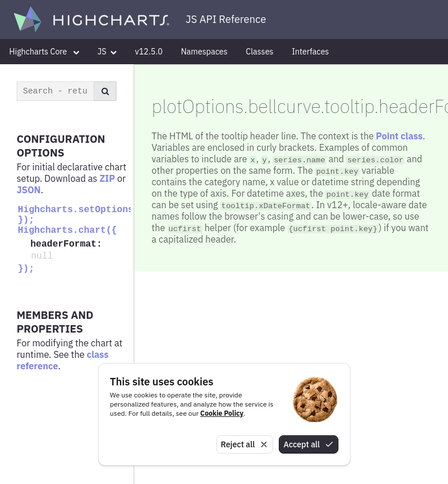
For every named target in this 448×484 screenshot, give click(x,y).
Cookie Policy (222, 413)
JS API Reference (226, 19)
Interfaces (311, 52)
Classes (260, 52)
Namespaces (204, 52)
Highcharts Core (44, 52)
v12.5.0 (149, 52)
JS (107, 52)
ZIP (107, 178)
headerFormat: (66, 244)
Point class (399, 136)
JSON (29, 190)
